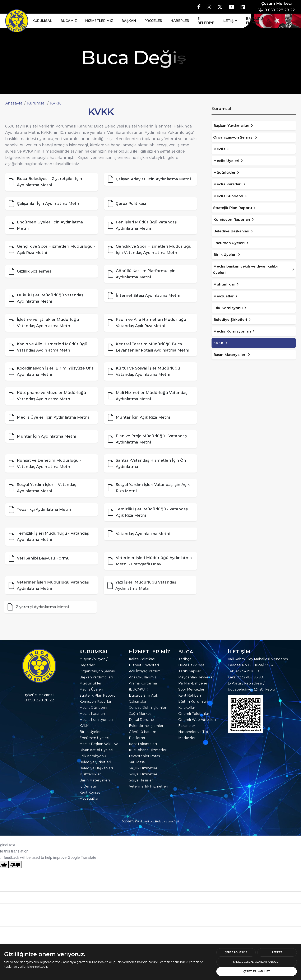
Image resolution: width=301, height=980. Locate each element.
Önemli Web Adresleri (197, 720)
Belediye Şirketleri (95, 762)
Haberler (180, 21)
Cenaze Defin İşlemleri (148, 708)
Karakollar (187, 708)
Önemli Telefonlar (194, 714)
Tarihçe (185, 659)
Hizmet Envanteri (144, 665)
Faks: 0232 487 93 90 (245, 677)
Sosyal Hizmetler (143, 774)
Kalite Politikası (142, 659)
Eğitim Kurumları (193, 702)
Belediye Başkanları (96, 768)
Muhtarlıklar (90, 774)
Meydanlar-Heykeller (196, 677)
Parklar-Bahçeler (193, 683)
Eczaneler (187, 726)
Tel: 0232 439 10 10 (243, 671)
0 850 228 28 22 (280, 10)
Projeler (153, 21)
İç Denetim (89, 786)
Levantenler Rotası (145, 756)
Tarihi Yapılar (189, 671)
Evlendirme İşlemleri (147, 726)
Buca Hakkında (191, 665)
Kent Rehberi (190, 695)
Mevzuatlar (89, 798)
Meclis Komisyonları (96, 720)
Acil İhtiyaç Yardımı (145, 671)
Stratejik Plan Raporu (98, 695)
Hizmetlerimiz (99, 21)
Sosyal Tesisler (141, 780)
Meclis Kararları (92, 714)
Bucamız (69, 21)
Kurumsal (42, 21)
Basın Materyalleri (95, 780)
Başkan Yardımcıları (96, 677)
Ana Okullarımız (143, 677)
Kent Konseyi (91, 792)
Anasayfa (14, 103)
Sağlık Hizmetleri (144, 768)
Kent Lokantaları (143, 744)
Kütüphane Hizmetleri (148, 750)
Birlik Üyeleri (91, 732)
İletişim (230, 21)
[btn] (236, 952)
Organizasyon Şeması (98, 671)
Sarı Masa (137, 762)
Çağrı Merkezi (141, 714)
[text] (277, 952)
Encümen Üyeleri (94, 738)
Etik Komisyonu (93, 756)
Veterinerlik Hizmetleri (149, 786)
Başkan (129, 21)
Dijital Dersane (141, 720)
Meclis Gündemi (93, 708)
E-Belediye (206, 21)
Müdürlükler (91, 683)
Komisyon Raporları (96, 702)
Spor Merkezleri (192, 689)
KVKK (84, 726)
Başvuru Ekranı (254, 21)
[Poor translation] (15, 864)
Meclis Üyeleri (91, 689)
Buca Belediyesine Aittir (164, 821)
